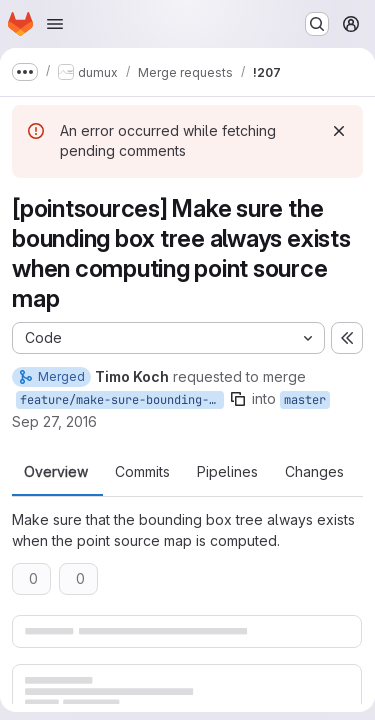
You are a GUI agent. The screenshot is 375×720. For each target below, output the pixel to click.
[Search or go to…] (317, 24)
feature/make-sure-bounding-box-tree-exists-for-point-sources (122, 400)
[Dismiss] (339, 131)
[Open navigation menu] (55, 24)
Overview (56, 472)
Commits (142, 472)
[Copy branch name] (238, 399)
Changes (314, 472)
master (305, 400)
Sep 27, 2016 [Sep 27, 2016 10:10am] (54, 421)
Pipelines (227, 472)
